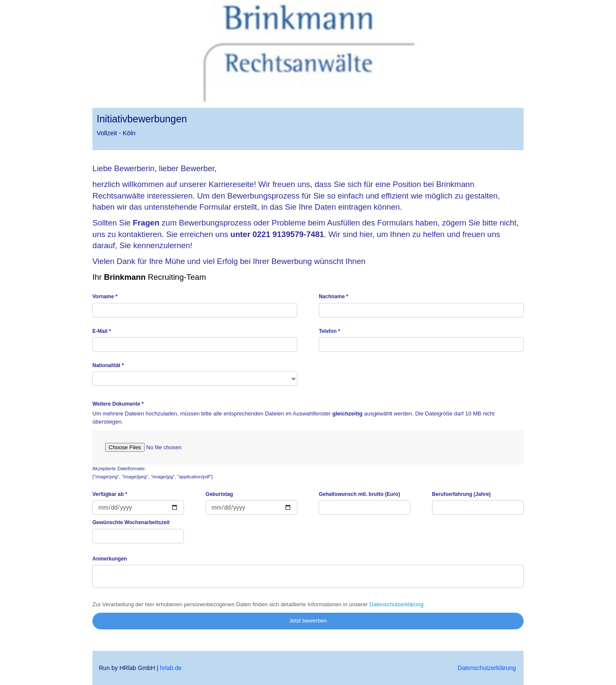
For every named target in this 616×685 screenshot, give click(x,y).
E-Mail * (102, 331)
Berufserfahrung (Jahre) (461, 494)
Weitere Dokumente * (118, 404)
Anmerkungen (110, 559)
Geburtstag (219, 494)
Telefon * (329, 331)
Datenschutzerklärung (397, 604)
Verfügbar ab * (110, 494)
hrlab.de (171, 668)
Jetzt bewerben (308, 621)
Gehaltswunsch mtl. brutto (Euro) (359, 494)
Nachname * (333, 297)
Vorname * (105, 297)
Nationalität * (108, 365)
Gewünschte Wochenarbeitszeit (131, 522)
